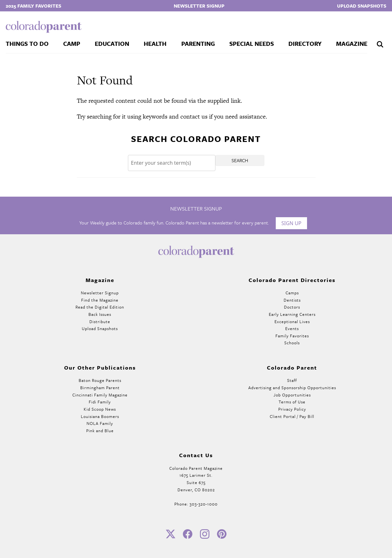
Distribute (100, 322)
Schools (292, 343)
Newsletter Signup (199, 6)
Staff (292, 380)
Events (292, 328)
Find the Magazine (100, 300)
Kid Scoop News (100, 409)
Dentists (292, 300)
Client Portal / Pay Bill (292, 416)
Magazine (352, 43)
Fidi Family (100, 402)
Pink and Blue (100, 431)
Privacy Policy (292, 409)
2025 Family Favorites (33, 6)
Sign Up (292, 223)
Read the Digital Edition (100, 307)
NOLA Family (100, 423)
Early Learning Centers (292, 314)
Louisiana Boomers (100, 416)
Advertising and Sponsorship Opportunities (292, 388)
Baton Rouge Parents (100, 380)
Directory (305, 43)
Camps (292, 293)
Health (155, 43)
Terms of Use (292, 402)
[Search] (172, 163)
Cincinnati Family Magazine (100, 395)
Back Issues (100, 314)
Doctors (292, 307)
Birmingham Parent (100, 388)
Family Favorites (292, 336)
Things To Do (27, 43)
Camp (72, 43)
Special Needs (252, 43)
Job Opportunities (292, 395)
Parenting (198, 43)
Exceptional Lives (292, 322)
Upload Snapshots (362, 6)
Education (112, 43)
